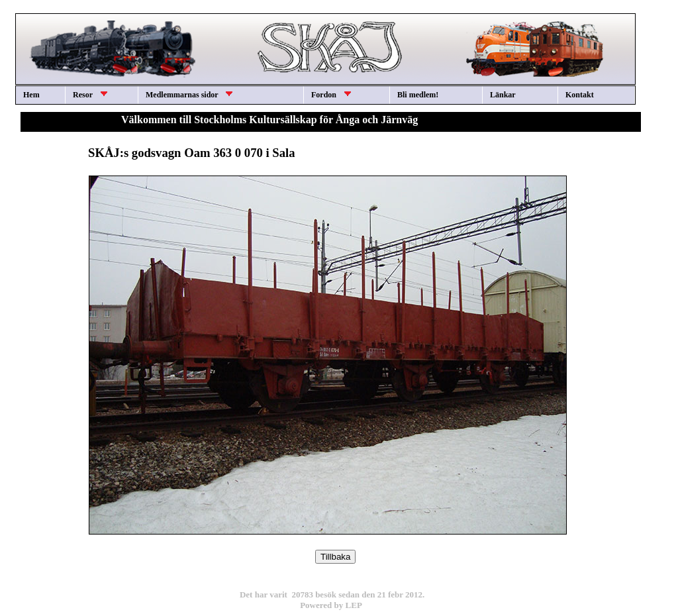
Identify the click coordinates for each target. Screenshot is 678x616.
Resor (90, 95)
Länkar (503, 95)
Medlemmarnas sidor (189, 95)
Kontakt (580, 95)
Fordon (331, 95)
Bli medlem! (418, 95)
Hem (31, 95)
